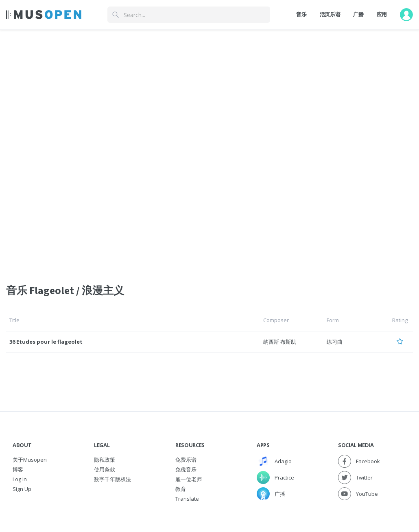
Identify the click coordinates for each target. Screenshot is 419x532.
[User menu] (406, 15)
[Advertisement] (209, 91)
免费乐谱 (186, 460)
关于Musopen (30, 460)
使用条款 (105, 469)
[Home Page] (44, 15)
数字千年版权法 (112, 479)
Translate (187, 499)
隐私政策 (105, 460)
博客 (18, 469)
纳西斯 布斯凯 (280, 342)
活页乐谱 (330, 14)
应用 (382, 14)
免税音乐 (186, 469)
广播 (358, 14)
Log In (20, 479)
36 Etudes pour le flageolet (46, 342)
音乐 (301, 14)
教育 (181, 489)
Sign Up (22, 489)
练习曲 (335, 342)
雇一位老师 (189, 479)
